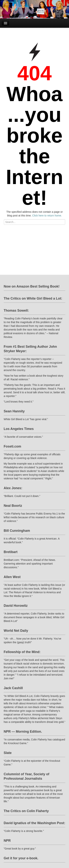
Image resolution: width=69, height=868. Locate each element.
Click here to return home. (47, 216)
